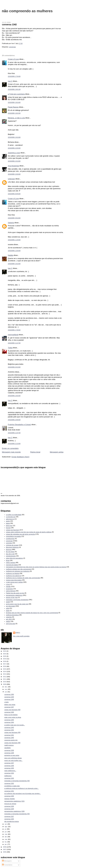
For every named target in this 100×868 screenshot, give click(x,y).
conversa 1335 (9, 768)
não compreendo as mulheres (27, 11)
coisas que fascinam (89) (12, 732)
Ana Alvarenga (13, 166)
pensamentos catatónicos (14, 595)
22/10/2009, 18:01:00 (14, 89)
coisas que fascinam (13, 530)
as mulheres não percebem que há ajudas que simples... (23, 794)
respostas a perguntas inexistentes (17, 600)
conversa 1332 (9, 783)
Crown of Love (13, 59)
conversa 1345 (9, 720)
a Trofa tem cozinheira (16, 94)
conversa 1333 (9, 778)
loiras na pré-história (11, 715)
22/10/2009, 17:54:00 (14, 76)
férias (8, 560)
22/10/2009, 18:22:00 (14, 113)
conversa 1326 (9, 819)
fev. (6, 842)
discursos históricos (12, 547)
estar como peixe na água (13, 717)
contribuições (10, 539)
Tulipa (10, 348)
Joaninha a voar (14, 153)
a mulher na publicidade (14, 515)
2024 (5, 651)
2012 (5, 677)
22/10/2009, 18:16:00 (14, 102)
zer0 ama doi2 (11, 624)
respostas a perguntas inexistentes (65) (17, 814)
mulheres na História (13, 573)
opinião (8, 586)
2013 (5, 674)
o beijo (6, 702)
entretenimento (11, 556)
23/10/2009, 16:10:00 (14, 264)
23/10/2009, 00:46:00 (14, 194)
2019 (5, 659)
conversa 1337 (9, 763)
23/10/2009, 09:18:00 (14, 218)
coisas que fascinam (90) (12, 710)
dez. (6, 687)
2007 (5, 849)
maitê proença (9, 745)
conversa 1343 (9, 727)
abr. (6, 837)
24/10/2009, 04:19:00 (14, 367)
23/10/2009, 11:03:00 (14, 240)
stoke (8, 611)
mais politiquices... (10, 771)
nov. (6, 689)
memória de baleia (12, 565)
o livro (8, 584)
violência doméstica (12, 615)
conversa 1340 (9, 738)
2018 (5, 661)
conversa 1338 (9, 753)
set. (6, 824)
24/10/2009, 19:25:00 (14, 396)
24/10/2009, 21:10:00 (14, 444)
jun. (6, 832)
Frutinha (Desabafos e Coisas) (19, 425)
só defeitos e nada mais (12, 786)
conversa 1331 (9, 791)
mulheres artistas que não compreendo (19, 569)
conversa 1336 (9, 766)
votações (9, 617)
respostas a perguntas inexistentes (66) (17, 781)
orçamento (9, 589)
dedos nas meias (10, 705)
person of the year (12, 597)
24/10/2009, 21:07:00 (14, 433)
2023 (5, 654)
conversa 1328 (9, 809)
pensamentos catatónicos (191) (14, 801)
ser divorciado (11, 606)
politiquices (8, 776)
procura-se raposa (10, 804)
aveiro (8, 521)
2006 (5, 852)
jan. (6, 844)
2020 (5, 656)
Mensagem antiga (57, 452)
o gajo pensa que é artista (14, 582)
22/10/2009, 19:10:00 (14, 137)
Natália (10, 255)
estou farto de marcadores (15, 558)
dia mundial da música (12, 821)
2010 (5, 682)
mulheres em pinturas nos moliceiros (18, 571)
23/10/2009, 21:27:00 (14, 343)
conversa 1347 (9, 707)
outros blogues (11, 591)
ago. (6, 827)
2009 (5, 684)
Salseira (11, 223)
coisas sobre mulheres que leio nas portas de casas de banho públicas (29, 532)
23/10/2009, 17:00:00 (14, 330)
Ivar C (10, 81)
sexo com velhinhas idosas (13, 758)
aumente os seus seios (12, 755)
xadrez (8, 621)
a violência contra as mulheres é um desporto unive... (22, 788)
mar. (6, 839)
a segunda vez (11, 517)
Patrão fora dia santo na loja (15, 593)
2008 (5, 847)
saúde (8, 602)
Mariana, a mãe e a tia (16, 118)
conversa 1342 (9, 24)
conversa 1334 (9, 773)
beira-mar (9, 526)
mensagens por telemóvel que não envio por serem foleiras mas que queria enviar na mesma (36, 567)
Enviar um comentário (10, 448)
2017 (5, 664)
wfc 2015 (9, 619)
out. (6, 692)
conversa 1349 (9, 697)
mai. (6, 834)
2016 (5, 666)
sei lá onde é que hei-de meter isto (17, 604)
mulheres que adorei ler (14, 576)
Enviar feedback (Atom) (20, 457)
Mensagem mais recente (11, 452)
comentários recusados (14, 536)
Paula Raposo (13, 107)
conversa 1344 (9, 722)
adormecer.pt (10, 519)
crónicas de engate (12, 545)
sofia (8, 608)
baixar (8, 523)
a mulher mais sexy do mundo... (15, 725)
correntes (9, 543)
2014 (5, 671)
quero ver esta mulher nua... (13, 760)
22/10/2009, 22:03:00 (14, 148)
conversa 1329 (9, 806)
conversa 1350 (9, 694)
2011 (5, 679)
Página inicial (35, 452)
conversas (12, 47)
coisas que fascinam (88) (12, 743)
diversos (9, 549)
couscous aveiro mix (11, 740)
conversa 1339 (9, 750)
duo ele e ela (10, 554)
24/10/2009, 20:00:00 (14, 420)
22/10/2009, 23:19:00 (14, 161)
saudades (7, 748)
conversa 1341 (9, 735)
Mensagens (7, 861)
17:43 (21, 43)
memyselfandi (13, 335)
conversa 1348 (9, 699)
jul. (6, 829)
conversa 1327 (9, 816)
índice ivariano (11, 563)
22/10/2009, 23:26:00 (14, 174)
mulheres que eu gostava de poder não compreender (23, 578)
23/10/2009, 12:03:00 (14, 251)
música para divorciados (14, 580)
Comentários (7, 865)
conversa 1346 (9, 712)
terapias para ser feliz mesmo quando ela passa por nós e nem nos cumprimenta (32, 613)
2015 (5, 669)
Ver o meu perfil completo (21, 636)
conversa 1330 (9, 796)
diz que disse (10, 552)
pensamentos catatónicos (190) (14, 811)
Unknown (11, 179)
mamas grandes (10, 799)
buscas (8, 528)
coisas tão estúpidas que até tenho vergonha (20, 534)
